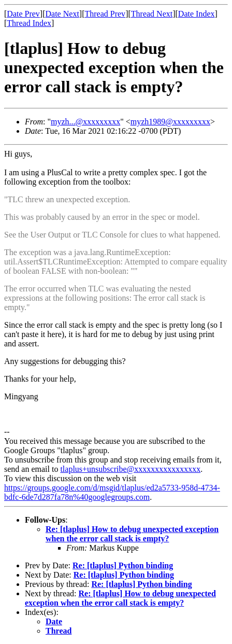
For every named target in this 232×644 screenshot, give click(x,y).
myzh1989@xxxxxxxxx (170, 122)
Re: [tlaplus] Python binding (123, 565)
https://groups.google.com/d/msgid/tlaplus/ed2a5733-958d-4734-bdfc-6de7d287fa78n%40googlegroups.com (112, 492)
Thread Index (29, 23)
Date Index (197, 14)
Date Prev (23, 14)
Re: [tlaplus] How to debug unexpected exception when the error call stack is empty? (132, 534)
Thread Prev (105, 14)
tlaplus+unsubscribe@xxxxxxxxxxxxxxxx (130, 469)
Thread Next (152, 14)
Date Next (62, 14)
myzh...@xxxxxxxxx (85, 122)
